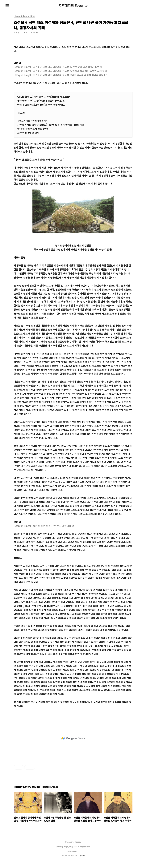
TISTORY (74, 856)
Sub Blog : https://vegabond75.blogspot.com (73, 847)
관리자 (82, 856)
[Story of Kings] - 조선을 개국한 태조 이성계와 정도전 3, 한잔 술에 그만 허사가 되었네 (58, 67)
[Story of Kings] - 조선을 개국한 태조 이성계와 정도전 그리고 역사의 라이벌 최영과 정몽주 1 (61, 75)
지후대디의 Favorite (73, 6)
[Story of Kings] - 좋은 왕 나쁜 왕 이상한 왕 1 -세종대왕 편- (44, 526)
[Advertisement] (73, 738)
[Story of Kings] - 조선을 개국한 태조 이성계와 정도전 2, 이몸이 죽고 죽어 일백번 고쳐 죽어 (60, 71)
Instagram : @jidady (73, 842)
